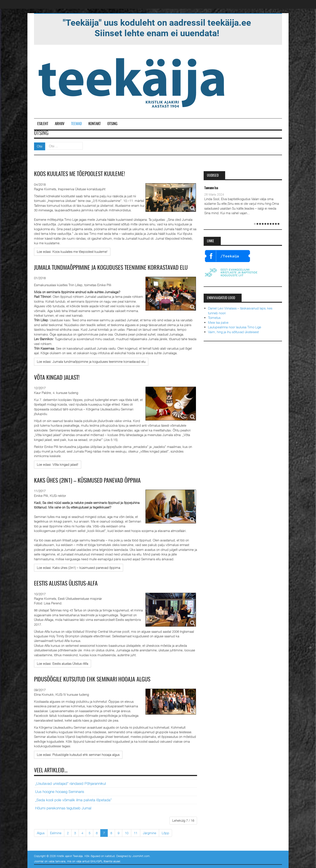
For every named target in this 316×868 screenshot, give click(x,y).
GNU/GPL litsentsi (101, 861)
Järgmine (150, 833)
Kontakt (95, 124)
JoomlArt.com (141, 856)
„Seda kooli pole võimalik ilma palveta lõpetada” (73, 800)
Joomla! (39, 861)
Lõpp (165, 833)
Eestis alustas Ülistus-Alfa (66, 584)
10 (127, 833)
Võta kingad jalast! (57, 378)
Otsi (40, 146)
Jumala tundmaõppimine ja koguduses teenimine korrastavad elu (111, 268)
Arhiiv (60, 124)
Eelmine (56, 833)
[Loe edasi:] (72, 252)
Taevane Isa (211, 188)
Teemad (76, 124)
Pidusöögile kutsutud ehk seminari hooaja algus (92, 680)
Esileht (43, 124)
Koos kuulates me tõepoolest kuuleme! (79, 174)
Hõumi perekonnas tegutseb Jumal (63, 808)
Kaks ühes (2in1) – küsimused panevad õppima (87, 481)
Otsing (112, 124)
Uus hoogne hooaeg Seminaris (60, 792)
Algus (41, 833)
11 (136, 833)
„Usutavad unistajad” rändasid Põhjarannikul (70, 784)
